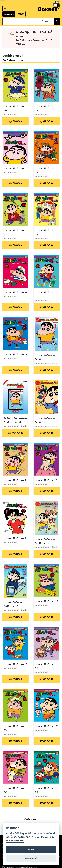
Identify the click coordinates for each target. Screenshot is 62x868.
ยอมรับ (31, 850)
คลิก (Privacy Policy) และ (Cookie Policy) (30, 839)
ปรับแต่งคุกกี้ (31, 858)
